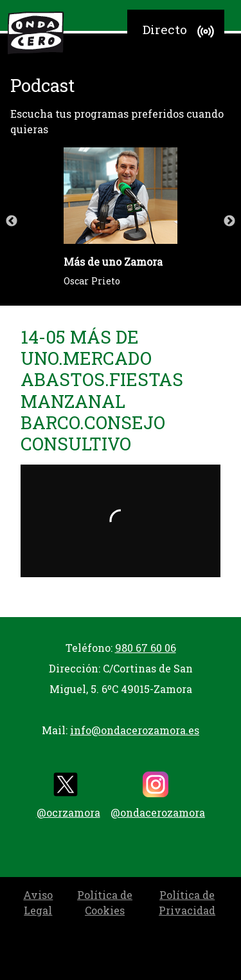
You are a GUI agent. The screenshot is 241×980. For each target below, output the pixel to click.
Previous (12, 221)
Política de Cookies (105, 902)
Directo (180, 32)
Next (229, 221)
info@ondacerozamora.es (135, 730)
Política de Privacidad (187, 902)
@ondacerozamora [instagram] (158, 795)
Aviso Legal (38, 902)
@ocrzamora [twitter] (68, 795)
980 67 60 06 (146, 648)
